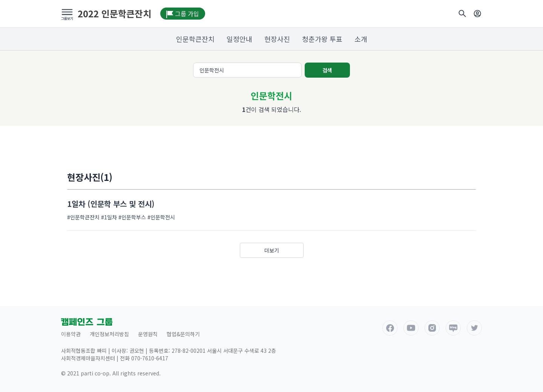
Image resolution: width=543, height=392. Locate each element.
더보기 (272, 250)
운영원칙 (148, 334)
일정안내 (239, 39)
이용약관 (71, 334)
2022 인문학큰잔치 (114, 14)
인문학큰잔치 (195, 39)
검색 (327, 70)
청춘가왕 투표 (322, 39)
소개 (361, 39)
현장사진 (277, 39)
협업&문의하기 (183, 334)
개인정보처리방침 (109, 334)
